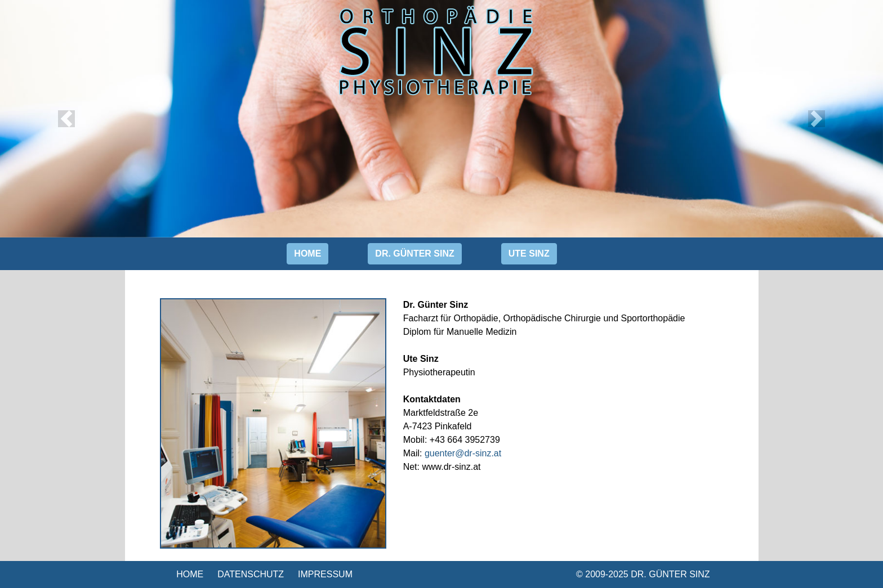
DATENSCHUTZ (251, 574)
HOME (190, 574)
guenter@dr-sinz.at (463, 453)
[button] (66, 119)
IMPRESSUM (325, 574)
